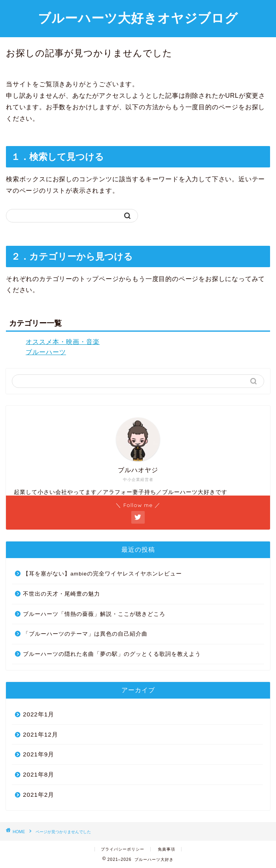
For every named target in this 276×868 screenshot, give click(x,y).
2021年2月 (39, 795)
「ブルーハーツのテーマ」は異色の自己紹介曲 (85, 634)
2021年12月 (41, 734)
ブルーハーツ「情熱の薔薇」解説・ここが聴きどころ (94, 614)
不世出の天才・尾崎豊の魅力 (61, 594)
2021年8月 (39, 774)
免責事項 (166, 849)
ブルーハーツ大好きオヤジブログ (138, 18)
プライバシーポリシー (123, 849)
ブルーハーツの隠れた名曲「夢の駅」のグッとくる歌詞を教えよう (112, 654)
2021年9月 (39, 754)
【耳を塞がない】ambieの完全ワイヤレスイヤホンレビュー (102, 574)
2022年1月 (39, 714)
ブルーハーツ (46, 352)
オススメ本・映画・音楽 (63, 342)
